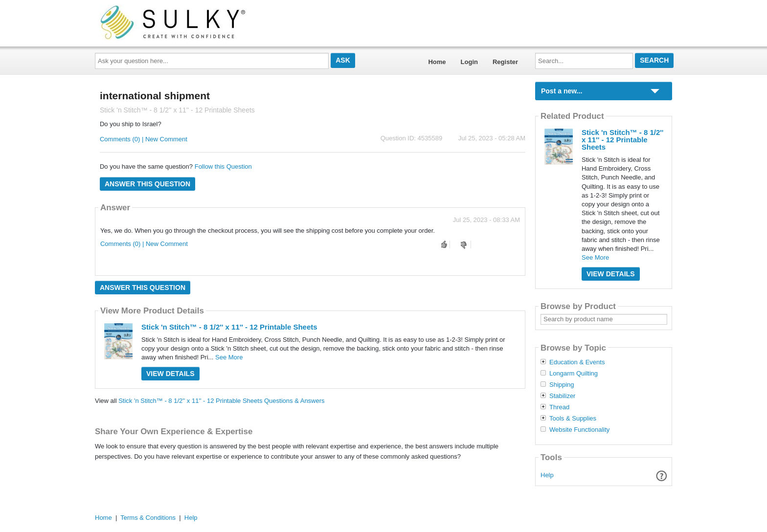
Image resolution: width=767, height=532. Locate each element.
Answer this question (147, 184)
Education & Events (577, 362)
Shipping (562, 385)
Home (437, 62)
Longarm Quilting (574, 374)
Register (505, 62)
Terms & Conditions (148, 518)
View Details (170, 374)
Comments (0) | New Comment (144, 139)
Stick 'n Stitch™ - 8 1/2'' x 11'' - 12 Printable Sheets (229, 327)
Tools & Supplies (573, 419)
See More (229, 357)
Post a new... (562, 91)
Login (469, 62)
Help (547, 475)
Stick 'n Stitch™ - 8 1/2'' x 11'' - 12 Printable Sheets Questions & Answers (221, 401)
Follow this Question (223, 166)
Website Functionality (579, 430)
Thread (559, 407)
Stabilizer (562, 396)
